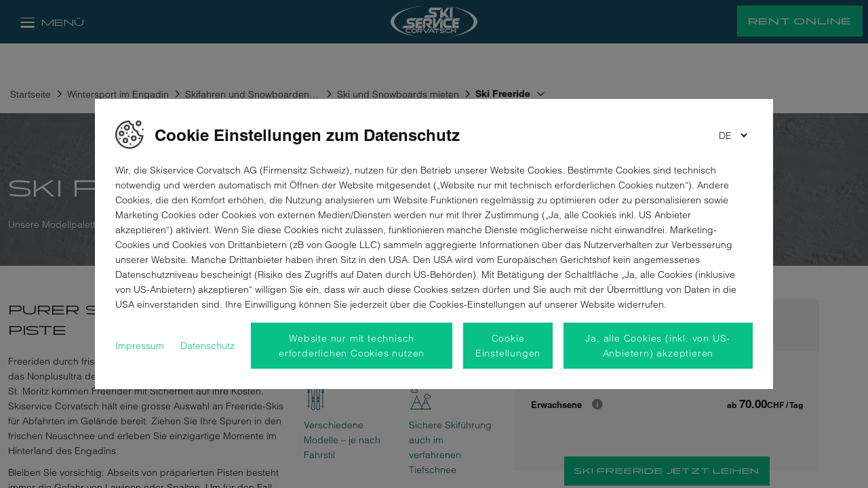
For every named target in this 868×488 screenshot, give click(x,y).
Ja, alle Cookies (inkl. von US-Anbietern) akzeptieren (658, 346)
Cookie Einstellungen (508, 346)
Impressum (140, 346)
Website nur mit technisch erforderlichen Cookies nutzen (352, 346)
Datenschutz (208, 346)
